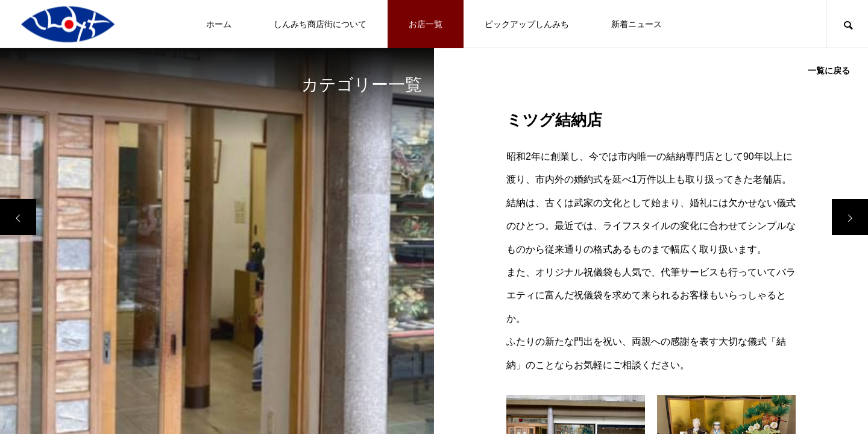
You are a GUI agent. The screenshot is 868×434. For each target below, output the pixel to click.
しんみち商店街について (320, 24)
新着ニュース (637, 24)
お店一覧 (426, 24)
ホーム (219, 24)
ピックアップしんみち (527, 24)
